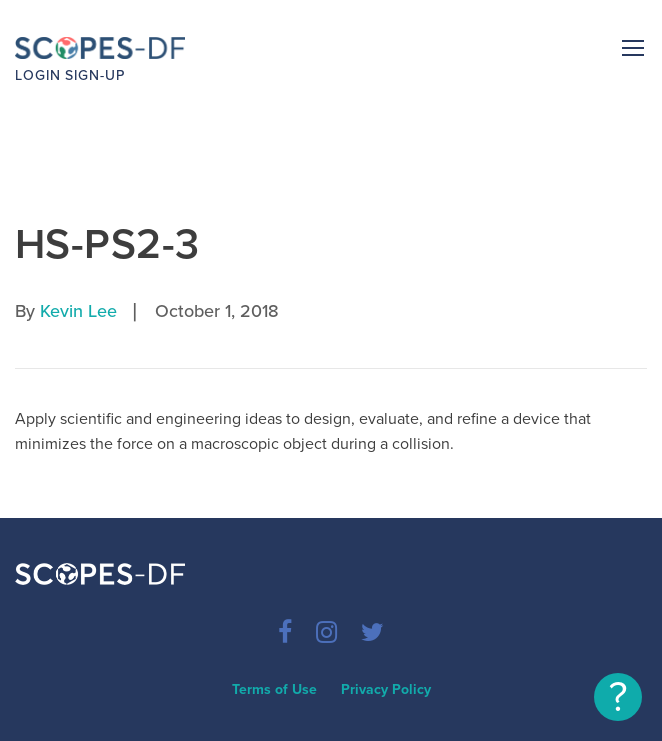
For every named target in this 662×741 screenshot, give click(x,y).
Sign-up (95, 75)
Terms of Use (274, 689)
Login (38, 75)
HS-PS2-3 (107, 244)
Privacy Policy (386, 689)
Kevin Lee (78, 311)
